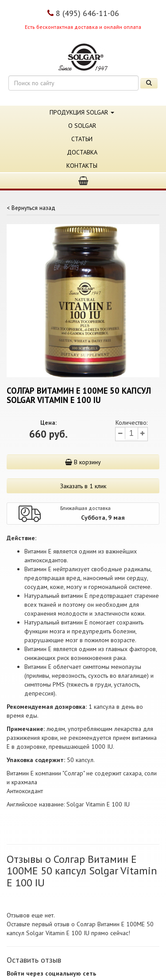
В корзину (83, 462)
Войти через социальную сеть (51, 973)
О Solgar (82, 126)
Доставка (82, 152)
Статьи (82, 139)
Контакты (82, 166)
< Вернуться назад (31, 208)
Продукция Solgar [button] (82, 112)
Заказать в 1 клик (83, 486)
